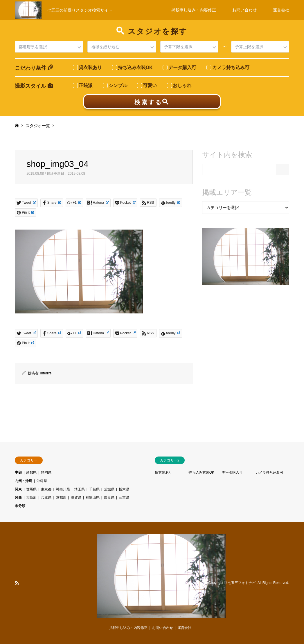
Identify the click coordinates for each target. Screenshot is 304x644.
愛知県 (31, 472)
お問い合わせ (244, 10)
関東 (18, 489)
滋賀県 (76, 497)
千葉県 (94, 489)
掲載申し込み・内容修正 (194, 10)
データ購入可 (232, 472)
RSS (17, 583)
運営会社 (281, 10)
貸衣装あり (163, 472)
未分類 (20, 506)
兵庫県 (46, 497)
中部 (18, 472)
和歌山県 (93, 497)
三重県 (124, 497)
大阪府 (31, 497)
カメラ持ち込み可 (269, 472)
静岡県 (46, 472)
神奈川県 (63, 489)
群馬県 (31, 489)
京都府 (61, 497)
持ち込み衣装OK (201, 472)
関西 (18, 497)
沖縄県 (42, 481)
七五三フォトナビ (242, 583)
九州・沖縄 (24, 481)
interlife (46, 373)
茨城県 (109, 489)
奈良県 (109, 497)
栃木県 (124, 489)
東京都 (46, 489)
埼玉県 (80, 489)
